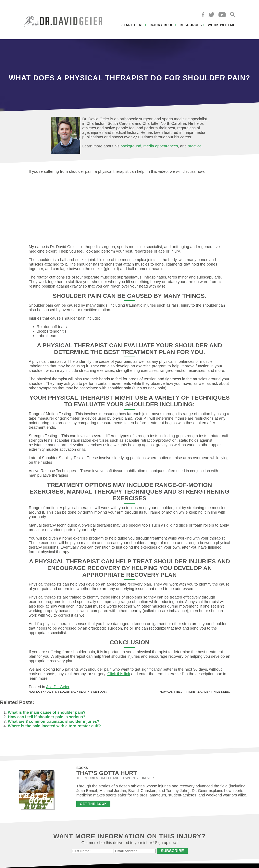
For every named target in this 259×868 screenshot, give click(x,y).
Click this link (119, 674)
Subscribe (172, 851)
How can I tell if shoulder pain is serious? (47, 717)
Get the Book (93, 804)
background (131, 146)
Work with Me (222, 25)
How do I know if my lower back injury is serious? (68, 692)
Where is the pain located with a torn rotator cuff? (54, 726)
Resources (191, 25)
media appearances (161, 146)
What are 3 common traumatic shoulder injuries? (54, 721)
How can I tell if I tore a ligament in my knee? (195, 692)
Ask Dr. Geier (58, 687)
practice (195, 146)
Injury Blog (162, 25)
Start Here (133, 25)
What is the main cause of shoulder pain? (47, 712)
